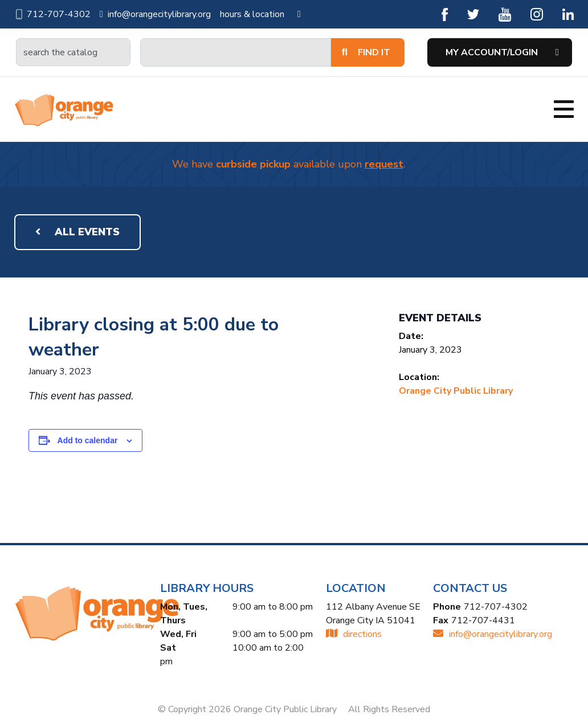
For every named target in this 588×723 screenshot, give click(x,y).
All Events (77, 232)
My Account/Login (492, 52)
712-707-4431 (483, 620)
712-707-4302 (52, 14)
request (384, 164)
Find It (366, 52)
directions (354, 634)
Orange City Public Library (456, 391)
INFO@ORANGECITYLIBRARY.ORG (493, 634)
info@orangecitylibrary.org (155, 14)
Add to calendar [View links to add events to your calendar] (88, 440)
